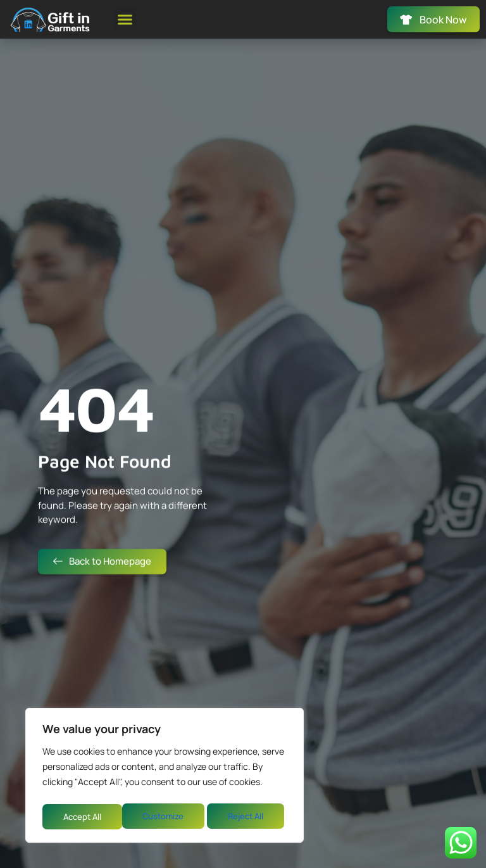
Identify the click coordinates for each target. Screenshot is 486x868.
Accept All (248, 816)
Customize (82, 816)
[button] (125, 21)
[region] (165, 777)
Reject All (165, 816)
